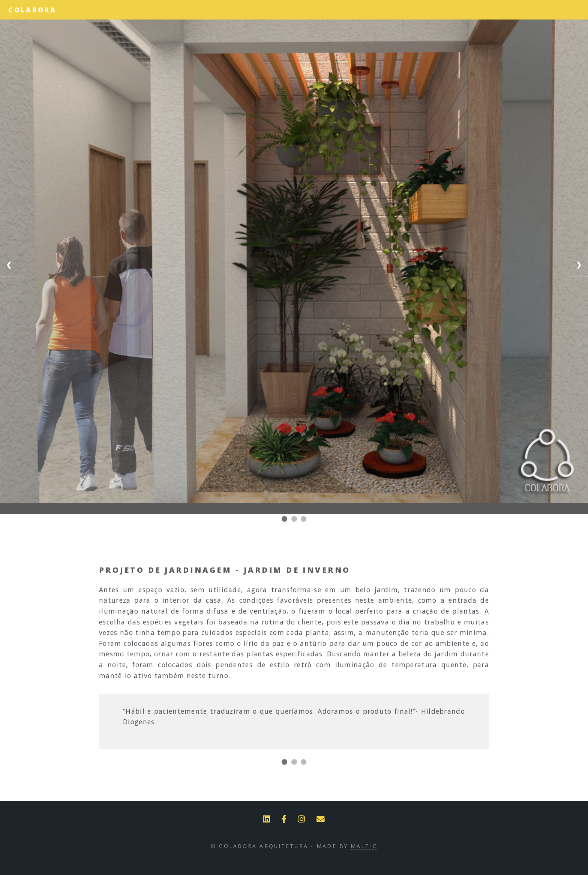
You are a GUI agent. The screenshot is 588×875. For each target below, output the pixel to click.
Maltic (364, 846)
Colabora (32, 10)
